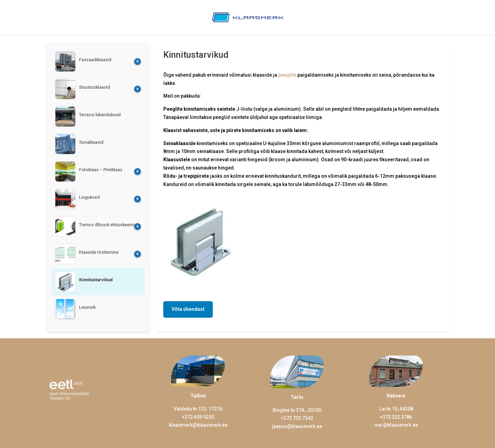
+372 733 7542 (297, 418)
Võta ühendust (188, 309)
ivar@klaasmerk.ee (396, 425)
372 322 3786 (397, 417)
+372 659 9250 (198, 417)
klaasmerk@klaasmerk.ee (198, 425)
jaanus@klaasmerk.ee (297, 426)
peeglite (287, 75)
